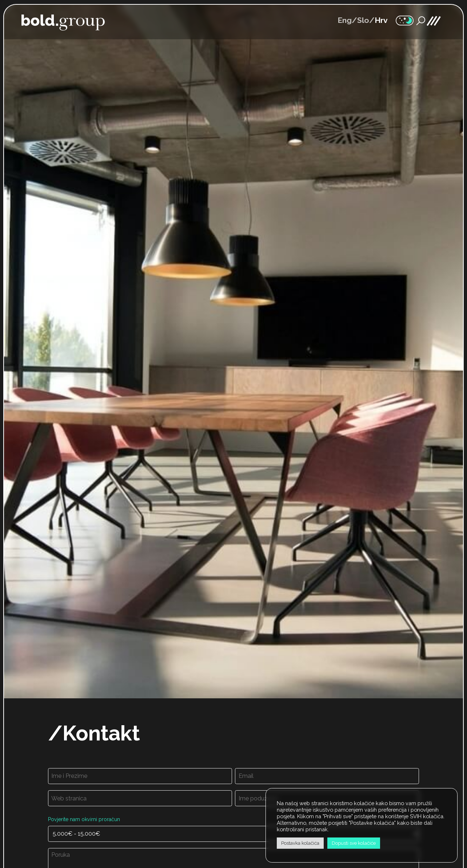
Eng (345, 20)
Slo (363, 20)
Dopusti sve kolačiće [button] (354, 843)
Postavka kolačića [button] (300, 843)
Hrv (381, 20)
